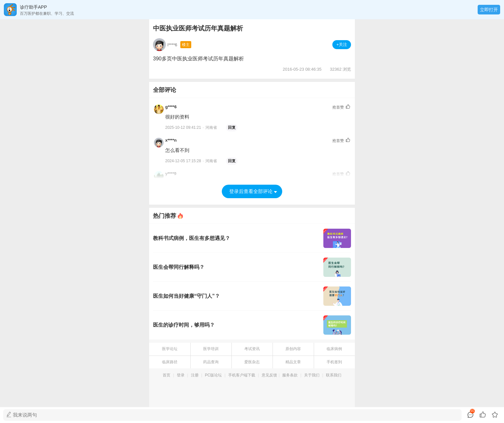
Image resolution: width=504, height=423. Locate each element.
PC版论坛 (214, 375)
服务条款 (290, 375)
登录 (181, 375)
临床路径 (170, 362)
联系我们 (334, 375)
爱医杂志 (252, 362)
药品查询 (211, 362)
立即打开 (489, 10)
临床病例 (334, 349)
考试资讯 (252, 349)
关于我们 (312, 375)
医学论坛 (170, 349)
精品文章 (293, 362)
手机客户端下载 (242, 375)
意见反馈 (269, 375)
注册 (195, 375)
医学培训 (211, 349)
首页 (166, 375)
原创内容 (293, 349)
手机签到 (334, 362)
